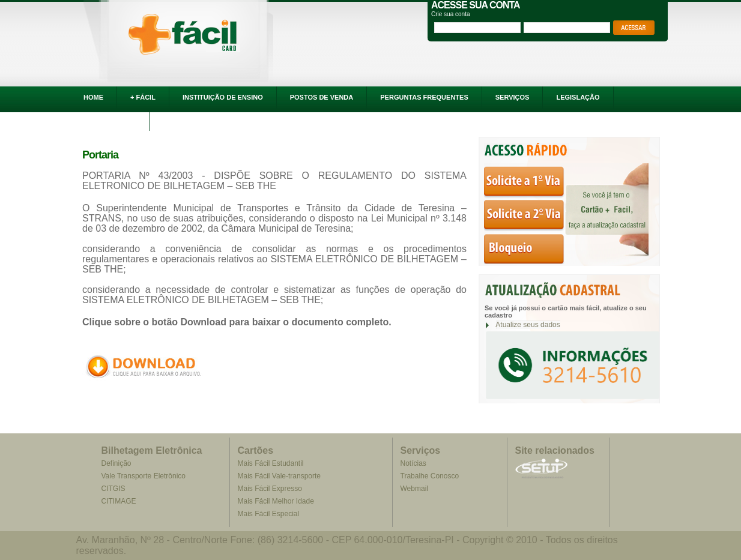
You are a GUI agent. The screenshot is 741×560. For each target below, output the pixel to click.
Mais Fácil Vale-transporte (280, 476)
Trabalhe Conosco (430, 476)
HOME (93, 97)
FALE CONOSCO (110, 119)
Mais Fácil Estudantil (271, 463)
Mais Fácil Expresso (270, 489)
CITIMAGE (118, 501)
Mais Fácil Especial (269, 514)
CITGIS (113, 489)
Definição (116, 463)
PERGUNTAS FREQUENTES (424, 97)
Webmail (414, 489)
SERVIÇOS (513, 97)
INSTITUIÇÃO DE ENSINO (223, 97)
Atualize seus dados (528, 325)
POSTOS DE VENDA (322, 97)
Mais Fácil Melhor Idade (276, 501)
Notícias (413, 463)
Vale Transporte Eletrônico (143, 476)
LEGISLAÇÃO (578, 97)
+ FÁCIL (143, 97)
